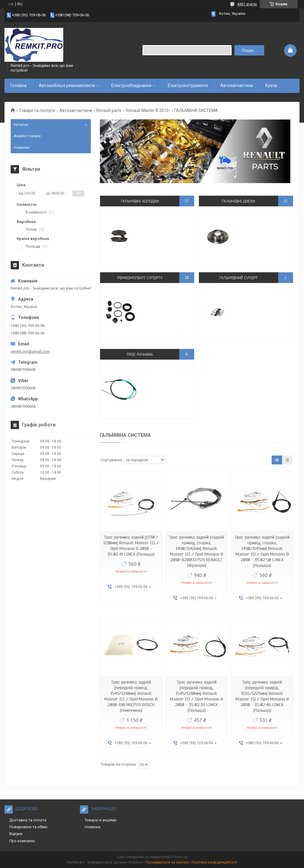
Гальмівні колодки (140, 201)
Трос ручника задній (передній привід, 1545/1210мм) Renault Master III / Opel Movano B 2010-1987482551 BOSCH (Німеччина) (131, 696)
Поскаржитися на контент (167, 862)
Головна (18, 86)
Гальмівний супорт (239, 278)
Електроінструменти (188, 86)
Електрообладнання (131, 86)
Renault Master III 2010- (148, 110)
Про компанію (22, 841)
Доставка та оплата (28, 820)
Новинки (22, 147)
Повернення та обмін (28, 827)
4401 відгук (247, 4)
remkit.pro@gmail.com (30, 351)
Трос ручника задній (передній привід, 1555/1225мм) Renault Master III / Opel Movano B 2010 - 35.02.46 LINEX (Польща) (262, 696)
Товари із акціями (100, 820)
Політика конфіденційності (214, 862)
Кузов (271, 86)
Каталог (21, 125)
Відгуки (16, 834)
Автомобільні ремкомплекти (67, 86)
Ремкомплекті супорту (140, 278)
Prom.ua (180, 857)
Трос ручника (140, 354)
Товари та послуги (37, 110)
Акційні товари (27, 136)
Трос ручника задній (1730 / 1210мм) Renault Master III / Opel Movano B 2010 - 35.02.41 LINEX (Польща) (131, 546)
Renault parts (109, 110)
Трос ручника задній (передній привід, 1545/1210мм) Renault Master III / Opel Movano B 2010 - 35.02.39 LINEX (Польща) (197, 696)
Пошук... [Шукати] (249, 50)
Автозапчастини (237, 86)
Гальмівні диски (238, 201)
